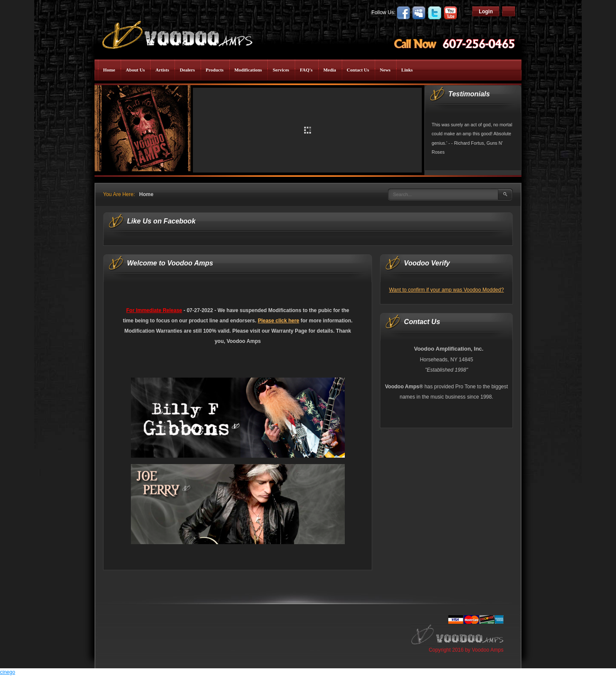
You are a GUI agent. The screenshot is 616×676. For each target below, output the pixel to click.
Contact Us (358, 70)
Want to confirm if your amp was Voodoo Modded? (446, 290)
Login (486, 12)
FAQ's (306, 70)
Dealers (187, 70)
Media (330, 70)
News (385, 70)
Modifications (248, 70)
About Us (135, 70)
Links (407, 70)
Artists (162, 70)
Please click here (279, 321)
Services (281, 70)
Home (109, 70)
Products (215, 70)
